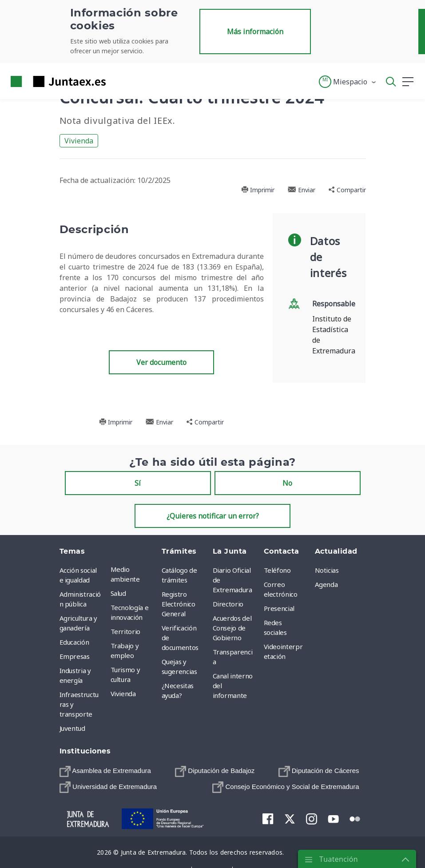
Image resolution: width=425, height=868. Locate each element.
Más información (255, 32)
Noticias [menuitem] (327, 570)
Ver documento (161, 362)
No (287, 483)
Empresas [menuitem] (75, 656)
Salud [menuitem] (118, 593)
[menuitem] (105, 771)
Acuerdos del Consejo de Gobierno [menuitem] (232, 628)
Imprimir (258, 190)
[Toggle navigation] (118, 81)
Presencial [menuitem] (279, 608)
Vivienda (79, 141)
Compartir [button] (347, 190)
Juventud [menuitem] (72, 728)
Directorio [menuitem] (228, 604)
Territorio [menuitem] (126, 631)
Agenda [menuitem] (326, 584)
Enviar (302, 190)
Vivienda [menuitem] (123, 694)
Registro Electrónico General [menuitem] (179, 604)
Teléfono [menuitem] (277, 570)
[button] (348, 82)
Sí (138, 483)
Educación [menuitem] (74, 642)
